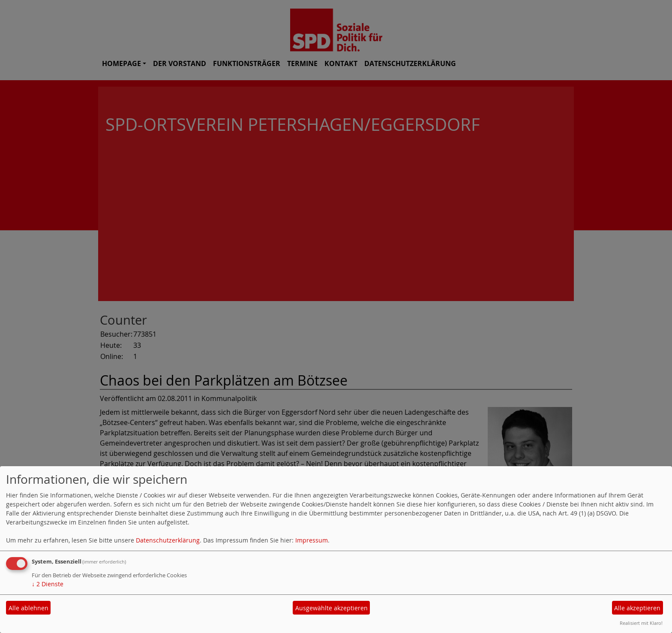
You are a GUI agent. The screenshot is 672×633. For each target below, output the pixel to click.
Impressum (312, 540)
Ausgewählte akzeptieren (331, 608)
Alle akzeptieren (637, 608)
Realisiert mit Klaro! (641, 623)
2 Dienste (48, 584)
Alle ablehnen (28, 608)
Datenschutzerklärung (168, 540)
